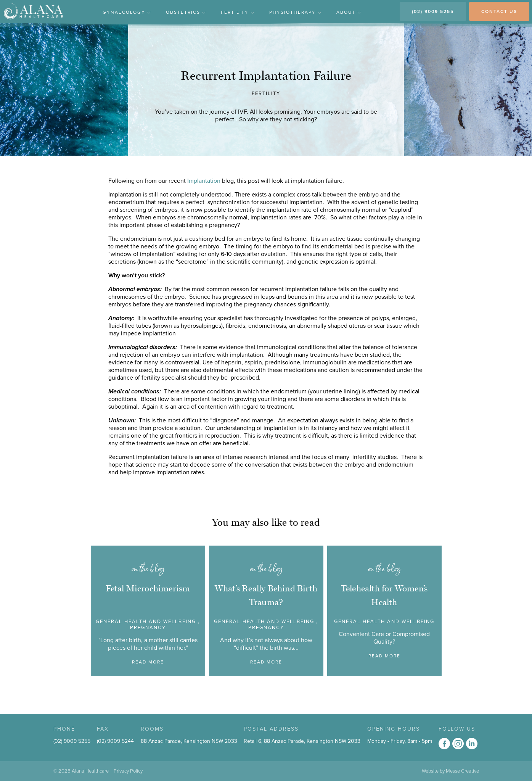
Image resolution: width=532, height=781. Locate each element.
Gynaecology (127, 12)
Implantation (205, 181)
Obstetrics (186, 12)
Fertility (237, 12)
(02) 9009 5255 (433, 11)
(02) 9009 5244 (115, 741)
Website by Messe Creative (450, 771)
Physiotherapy (295, 12)
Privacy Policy (128, 771)
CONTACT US (499, 11)
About (349, 12)
